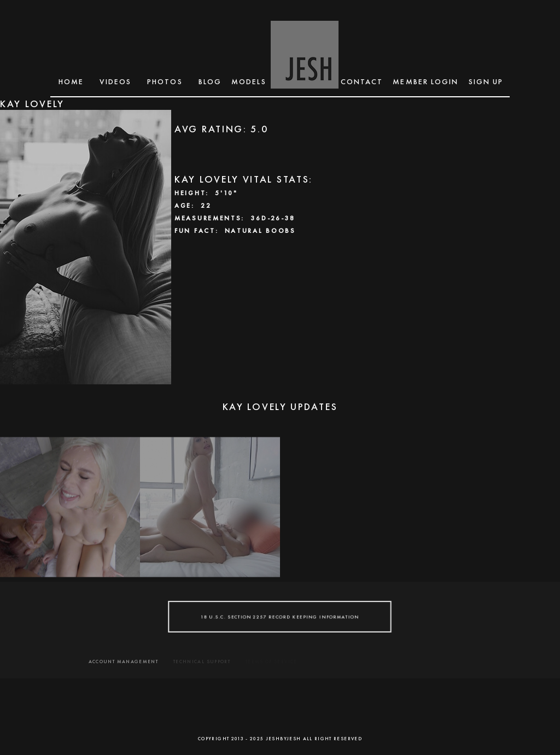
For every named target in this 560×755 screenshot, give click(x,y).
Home (71, 81)
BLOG (210, 81)
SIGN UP (486, 81)
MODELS (249, 81)
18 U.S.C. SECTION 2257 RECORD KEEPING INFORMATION (280, 616)
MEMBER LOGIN (425, 81)
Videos (115, 81)
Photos (165, 81)
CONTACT (362, 81)
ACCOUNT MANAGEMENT (123, 662)
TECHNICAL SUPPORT (202, 662)
